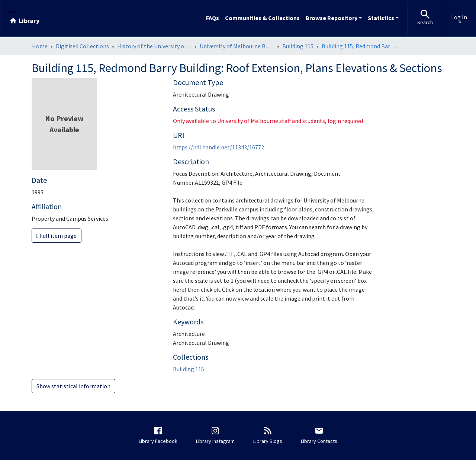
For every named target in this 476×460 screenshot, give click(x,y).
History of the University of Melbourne (154, 46)
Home (40, 46)
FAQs (213, 18)
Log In (459, 17)
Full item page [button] (57, 236)
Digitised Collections (82, 46)
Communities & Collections (262, 18)
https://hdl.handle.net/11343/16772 (218, 147)
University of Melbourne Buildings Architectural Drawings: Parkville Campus (237, 46)
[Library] (24, 18)
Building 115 (298, 46)
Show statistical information (73, 386)
